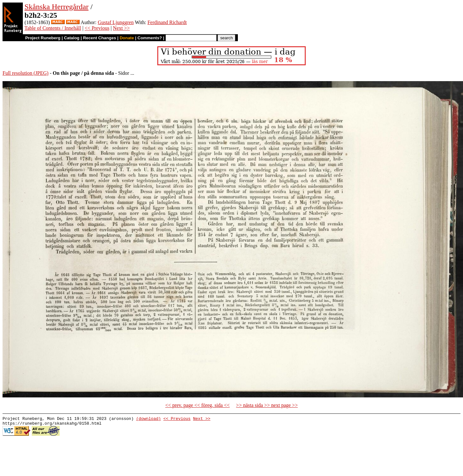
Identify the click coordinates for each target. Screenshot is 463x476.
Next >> (121, 28)
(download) (148, 419)
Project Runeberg (43, 38)
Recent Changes (100, 38)
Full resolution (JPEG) (26, 73)
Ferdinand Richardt (167, 22)
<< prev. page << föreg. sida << (197, 405)
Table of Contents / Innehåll (53, 28)
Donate (127, 38)
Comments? (150, 38)
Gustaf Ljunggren (116, 22)
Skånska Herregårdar (56, 7)
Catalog (72, 38)
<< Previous (97, 28)
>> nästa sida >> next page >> (267, 405)
